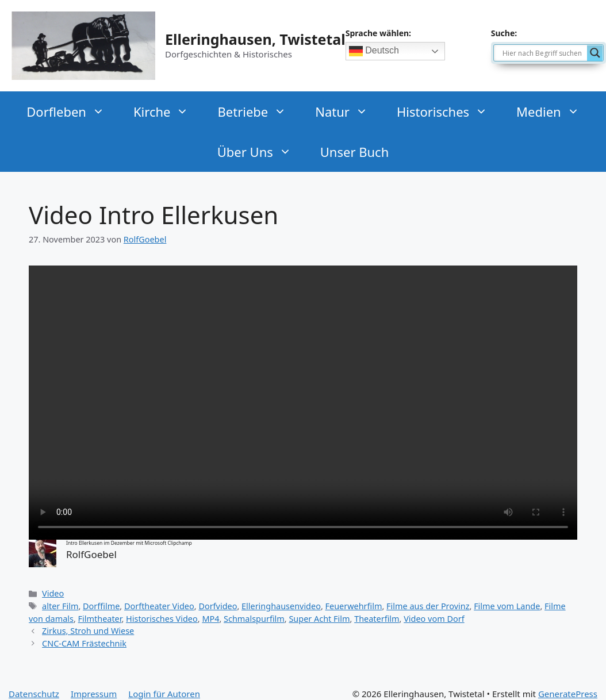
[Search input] (543, 53)
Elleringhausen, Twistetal (255, 39)
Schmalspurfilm (254, 619)
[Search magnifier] (595, 53)
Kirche (163, 111)
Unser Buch (354, 152)
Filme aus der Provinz (428, 606)
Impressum (94, 694)
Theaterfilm (377, 619)
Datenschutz (34, 694)
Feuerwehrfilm (354, 606)
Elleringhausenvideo (281, 606)
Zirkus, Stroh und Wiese (88, 631)
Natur (343, 111)
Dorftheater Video (159, 606)
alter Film (60, 606)
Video (53, 593)
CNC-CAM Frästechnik (84, 643)
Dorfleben (67, 111)
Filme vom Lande (507, 606)
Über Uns (256, 152)
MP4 (210, 619)
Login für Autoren (164, 694)
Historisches (444, 111)
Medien (549, 111)
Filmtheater (100, 619)
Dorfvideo (218, 606)
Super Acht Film (319, 619)
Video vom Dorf (434, 619)
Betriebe (253, 111)
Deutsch (374, 51)
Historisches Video (162, 619)
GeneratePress (568, 694)
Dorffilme (101, 606)
